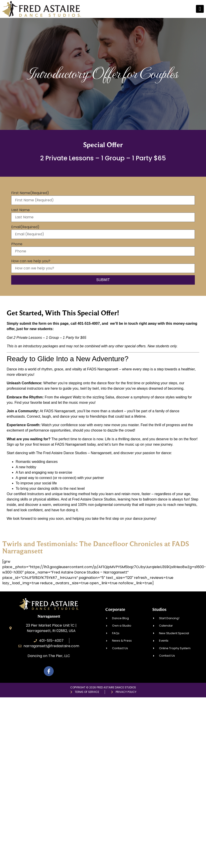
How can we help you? (31, 261)
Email (25, 227)
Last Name (20, 210)
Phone (17, 244)
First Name (30, 193)
